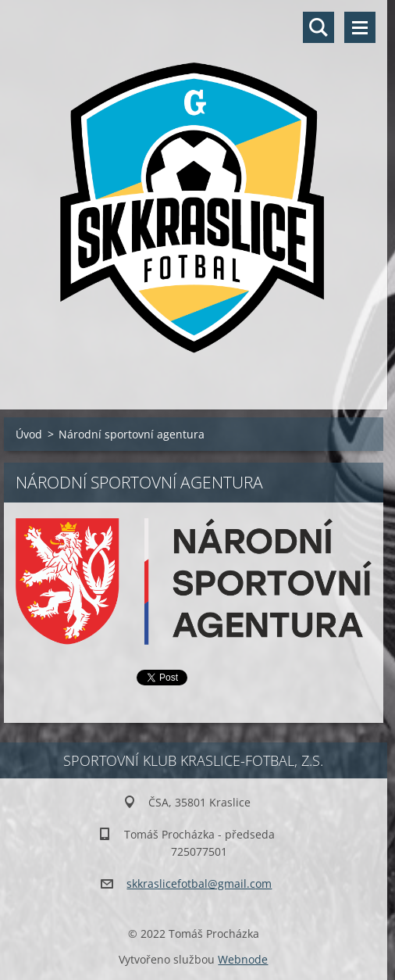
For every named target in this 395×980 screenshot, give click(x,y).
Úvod (29, 434)
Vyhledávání (318, 27)
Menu (360, 27)
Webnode (243, 959)
